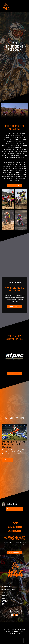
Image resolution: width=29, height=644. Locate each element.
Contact (5, 601)
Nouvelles (6, 595)
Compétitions (8, 587)
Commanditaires (9, 590)
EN (3, 604)
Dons (4, 598)
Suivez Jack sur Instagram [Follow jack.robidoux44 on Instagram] (14, 509)
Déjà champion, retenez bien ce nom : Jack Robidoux (14, 444)
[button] (4, 367)
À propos (6, 593)
